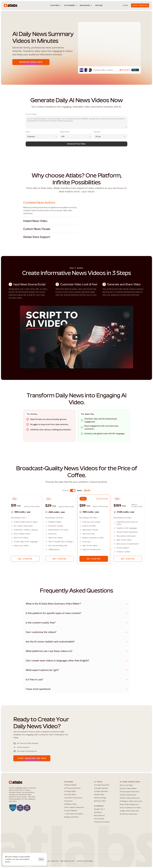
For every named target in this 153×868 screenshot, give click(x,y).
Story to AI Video (126, 785)
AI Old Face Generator (129, 814)
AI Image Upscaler (101, 788)
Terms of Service (50, 861)
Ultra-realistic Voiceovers (74, 807)
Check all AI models (102, 822)
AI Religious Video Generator (131, 801)
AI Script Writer (70, 794)
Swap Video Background (129, 804)
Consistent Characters (73, 798)
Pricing (99, 5)
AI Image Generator (102, 785)
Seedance (98, 812)
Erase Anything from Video (130, 808)
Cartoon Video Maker (128, 788)
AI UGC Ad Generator (128, 795)
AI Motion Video (70, 804)
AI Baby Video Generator (129, 811)
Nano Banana (99, 815)
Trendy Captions (71, 810)
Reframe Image (100, 798)
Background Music (71, 817)
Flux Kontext (99, 819)
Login (125, 5)
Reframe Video (100, 801)
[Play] (76, 337)
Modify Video (99, 794)
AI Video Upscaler (101, 791)
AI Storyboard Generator (129, 792)
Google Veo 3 (99, 809)
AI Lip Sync (68, 801)
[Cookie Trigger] (85, 861)
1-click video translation (74, 814)
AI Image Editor (70, 791)
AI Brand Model (70, 785)
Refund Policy (68, 861)
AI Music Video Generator (130, 798)
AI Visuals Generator (72, 788)
